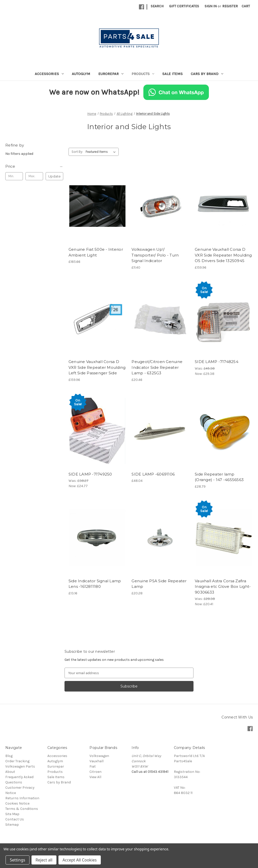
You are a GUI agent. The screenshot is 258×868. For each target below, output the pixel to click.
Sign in (211, 6)
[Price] (34, 166)
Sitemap (12, 825)
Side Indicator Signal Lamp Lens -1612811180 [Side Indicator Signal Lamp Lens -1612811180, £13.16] (95, 584)
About (10, 772)
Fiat (93, 766)
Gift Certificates (184, 6)
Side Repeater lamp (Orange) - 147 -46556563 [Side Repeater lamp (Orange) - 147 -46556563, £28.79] (219, 477)
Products (143, 74)
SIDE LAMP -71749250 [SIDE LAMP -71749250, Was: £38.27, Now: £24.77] (90, 474)
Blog (9, 756)
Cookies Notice (17, 803)
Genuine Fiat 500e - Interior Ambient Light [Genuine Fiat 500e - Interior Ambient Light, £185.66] (96, 252)
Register (230, 6)
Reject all (44, 860)
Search (157, 6)
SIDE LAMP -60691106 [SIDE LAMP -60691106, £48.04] (153, 474)
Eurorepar (111, 74)
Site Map (12, 814)
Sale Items (172, 74)
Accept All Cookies (80, 860)
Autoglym (81, 74)
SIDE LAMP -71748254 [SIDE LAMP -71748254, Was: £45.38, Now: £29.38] (217, 362)
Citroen (95, 772)
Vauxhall (96, 761)
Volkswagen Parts (20, 766)
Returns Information (22, 798)
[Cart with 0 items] (246, 6)
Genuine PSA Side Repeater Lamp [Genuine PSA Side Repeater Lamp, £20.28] (159, 584)
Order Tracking (17, 761)
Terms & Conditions (22, 809)
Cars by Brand (207, 74)
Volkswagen (99, 756)
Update (54, 176)
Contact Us (15, 819)
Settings (18, 860)
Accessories (49, 74)
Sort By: (77, 152)
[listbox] (102, 152)
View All (95, 777)
